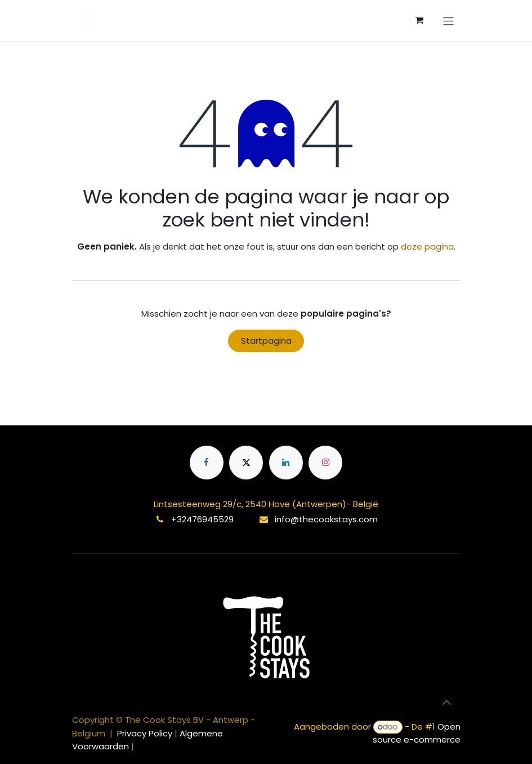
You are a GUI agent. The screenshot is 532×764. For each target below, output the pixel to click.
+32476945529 (202, 519)
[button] (447, 703)
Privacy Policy (146, 733)
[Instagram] (325, 463)
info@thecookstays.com (326, 519)
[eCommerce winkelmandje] (419, 20)
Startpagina (266, 341)
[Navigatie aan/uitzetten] (448, 20)
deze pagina (427, 246)
